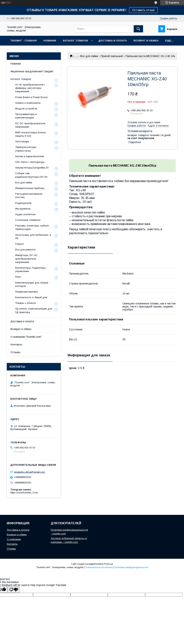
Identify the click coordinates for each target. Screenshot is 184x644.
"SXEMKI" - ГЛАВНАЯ (23, 41)
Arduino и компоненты (28, 103)
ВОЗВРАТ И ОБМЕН (146, 41)
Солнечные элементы (28, 220)
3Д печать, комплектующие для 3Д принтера (34, 310)
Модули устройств (26, 109)
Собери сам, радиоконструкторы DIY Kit (31, 175)
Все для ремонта (25, 250)
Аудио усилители (25, 214)
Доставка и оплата (22, 321)
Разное (19, 244)
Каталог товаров (21, 79)
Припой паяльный (112, 56)
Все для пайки (89, 56)
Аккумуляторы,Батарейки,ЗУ (32, 168)
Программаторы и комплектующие (26, 116)
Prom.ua (108, 564)
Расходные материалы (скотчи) (29, 195)
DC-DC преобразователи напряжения (30, 125)
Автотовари (22, 141)
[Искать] (138, 29)
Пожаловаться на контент (99, 567)
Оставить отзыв (143, 10)
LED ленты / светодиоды (30, 162)
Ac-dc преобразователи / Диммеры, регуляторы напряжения (30, 88)
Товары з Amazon (26, 303)
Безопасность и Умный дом (31, 297)
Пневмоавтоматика (26, 292)
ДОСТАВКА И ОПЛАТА (113, 41)
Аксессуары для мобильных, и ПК (33, 237)
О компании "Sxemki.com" (26, 337)
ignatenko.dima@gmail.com (29, 472)
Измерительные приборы (30, 188)
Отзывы (15, 352)
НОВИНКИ (50, 41)
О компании (14, 539)
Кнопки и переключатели (30, 156)
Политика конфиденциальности (131, 567)
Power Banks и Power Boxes (31, 97)
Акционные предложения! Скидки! (32, 71)
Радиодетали (23, 203)
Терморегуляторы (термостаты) (26, 149)
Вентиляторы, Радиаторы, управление (31, 269)
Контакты (16, 344)
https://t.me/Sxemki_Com (24, 493)
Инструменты (23, 209)
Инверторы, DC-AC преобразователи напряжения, (26, 259)
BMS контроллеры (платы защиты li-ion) (30, 134)
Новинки (16, 64)
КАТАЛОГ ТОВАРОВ (75, 41)
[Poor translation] (14, 590)
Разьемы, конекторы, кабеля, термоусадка (32, 227)
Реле (18, 277)
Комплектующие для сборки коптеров (32, 284)
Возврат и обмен (21, 329)
